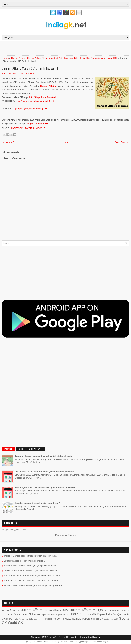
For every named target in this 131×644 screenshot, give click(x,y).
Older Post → (122, 142)
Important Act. (55, 58)
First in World (123, 610)
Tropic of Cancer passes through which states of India (43, 456)
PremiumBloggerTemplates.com (82, 642)
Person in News (98, 58)
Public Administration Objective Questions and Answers (31, 571)
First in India (110, 610)
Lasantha (63, 642)
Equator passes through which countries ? (37, 503)
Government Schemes (27, 614)
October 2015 (39, 619)
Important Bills (71, 58)
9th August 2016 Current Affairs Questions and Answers (44, 472)
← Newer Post (10, 142)
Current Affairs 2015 (37, 58)
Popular (8, 449)
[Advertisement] (42, 48)
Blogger (71, 535)
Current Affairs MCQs (86, 610)
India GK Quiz (114, 614)
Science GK (97, 619)
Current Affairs (18, 58)
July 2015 (29, 619)
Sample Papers (81, 619)
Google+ (41, 128)
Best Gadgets (103, 642)
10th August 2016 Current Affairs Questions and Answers (45, 487)
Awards (14, 610)
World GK (113, 58)
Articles (5, 610)
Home (6, 58)
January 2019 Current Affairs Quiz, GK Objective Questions (33, 585)
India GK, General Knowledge (64, 637)
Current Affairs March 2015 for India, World (30, 68)
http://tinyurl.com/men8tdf (43, 97)
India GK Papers (96, 614)
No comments (27, 73)
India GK (84, 58)
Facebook (17, 128)
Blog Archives (36, 449)
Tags (21, 449)
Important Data (63, 615)
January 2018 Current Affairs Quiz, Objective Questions (31, 566)
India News (19, 619)
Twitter (29, 128)
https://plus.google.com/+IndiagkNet (30, 109)
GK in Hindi (7, 615)
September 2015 (111, 619)
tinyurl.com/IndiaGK (38, 124)
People (48, 619)
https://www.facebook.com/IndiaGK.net (35, 101)
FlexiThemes (37, 642)
